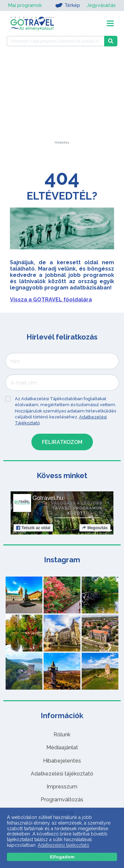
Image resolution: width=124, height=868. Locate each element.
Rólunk (62, 735)
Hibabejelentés (62, 761)
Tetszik (33, 528)
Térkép (68, 5)
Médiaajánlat (62, 747)
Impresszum (62, 787)
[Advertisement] (62, 99)
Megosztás (95, 528)
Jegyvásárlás (101, 5)
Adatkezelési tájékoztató (62, 774)
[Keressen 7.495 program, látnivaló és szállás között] (55, 41)
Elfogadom (62, 857)
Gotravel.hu (48, 498)
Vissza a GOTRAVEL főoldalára (51, 300)
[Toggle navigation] (110, 23)
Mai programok (25, 5)
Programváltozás (62, 800)
